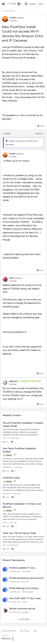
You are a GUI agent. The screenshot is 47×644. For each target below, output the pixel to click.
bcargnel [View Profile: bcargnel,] (25, 612)
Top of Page (25, 631)
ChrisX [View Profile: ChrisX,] (24, 602)
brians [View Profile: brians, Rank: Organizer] (11, 278)
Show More (24, 619)
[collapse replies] (23, 152)
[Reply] (41, 126)
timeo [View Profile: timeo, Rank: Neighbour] (5, 523)
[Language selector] (20, 4)
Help (35, 631)
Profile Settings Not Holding (24, 588)
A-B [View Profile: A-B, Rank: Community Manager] (4, 438)
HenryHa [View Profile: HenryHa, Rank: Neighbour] (6, 493)
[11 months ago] (13, 438)
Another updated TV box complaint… (22, 568)
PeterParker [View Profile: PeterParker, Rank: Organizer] (7, 467)
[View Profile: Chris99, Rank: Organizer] (5, 19)
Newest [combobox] (40, 134)
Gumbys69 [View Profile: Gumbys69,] (26, 571)
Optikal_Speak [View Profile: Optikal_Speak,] (27, 592)
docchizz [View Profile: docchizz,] (25, 581)
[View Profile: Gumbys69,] (5, 569)
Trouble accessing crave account (26, 578)
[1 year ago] (17, 467)
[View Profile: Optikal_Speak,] (5, 590)
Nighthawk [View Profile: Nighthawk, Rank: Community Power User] (13, 381)
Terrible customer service (22, 608)
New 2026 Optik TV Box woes (25, 598)
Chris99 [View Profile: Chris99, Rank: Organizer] (13, 18)
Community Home (9, 631)
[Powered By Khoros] (23, 638)
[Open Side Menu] (3, 4)
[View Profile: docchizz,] (5, 580)
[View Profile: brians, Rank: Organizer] (5, 279)
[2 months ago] (14, 571)
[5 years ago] (15, 493)
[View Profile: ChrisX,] (5, 600)
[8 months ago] (12, 545)
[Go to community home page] (11, 4)
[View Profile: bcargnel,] (5, 610)
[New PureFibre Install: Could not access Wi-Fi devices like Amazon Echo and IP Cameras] (13, 157)
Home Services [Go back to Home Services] (8, 11)
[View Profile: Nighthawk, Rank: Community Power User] (5, 382)
